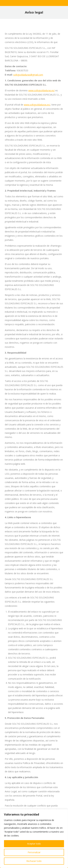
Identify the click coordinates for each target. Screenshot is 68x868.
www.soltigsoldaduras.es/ (42, 90)
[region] (34, 839)
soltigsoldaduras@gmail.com (28, 75)
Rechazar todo (34, 861)
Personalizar (34, 852)
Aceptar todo (34, 844)
